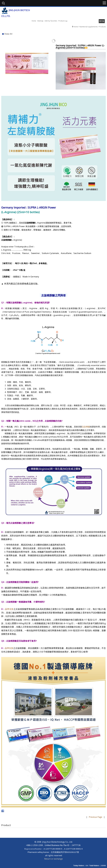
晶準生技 (9, 609)
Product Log (63, 21)
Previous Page (95, 817)
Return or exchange (53, 859)
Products (102, 27)
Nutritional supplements (89, 27)
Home (76, 27)
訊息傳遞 (86, 427)
